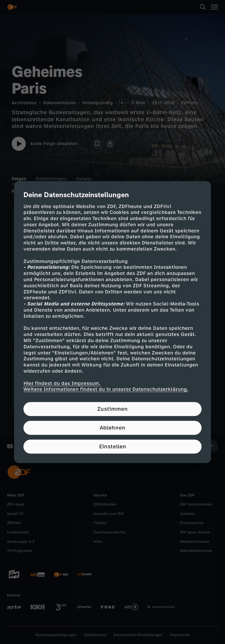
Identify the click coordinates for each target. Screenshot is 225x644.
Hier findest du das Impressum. (62, 383)
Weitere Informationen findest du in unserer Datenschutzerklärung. (106, 389)
